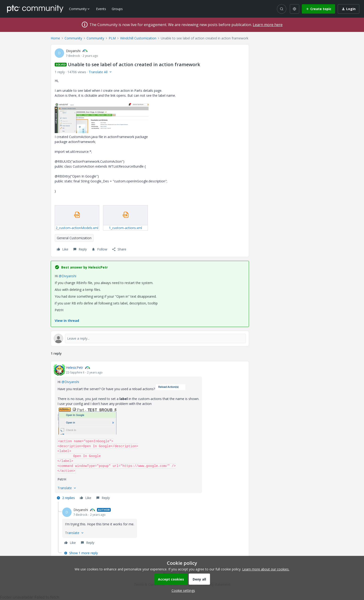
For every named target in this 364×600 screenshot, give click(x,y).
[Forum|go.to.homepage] (35, 9)
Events (101, 9)
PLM (112, 38)
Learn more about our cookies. (266, 569)
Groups (117, 9)
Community (73, 38)
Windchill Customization (138, 38)
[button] (318, 9)
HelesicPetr (75, 367)
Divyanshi (73, 51)
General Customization (74, 238)
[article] (150, 433)
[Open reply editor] (150, 338)
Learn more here (268, 25)
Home (55, 38)
